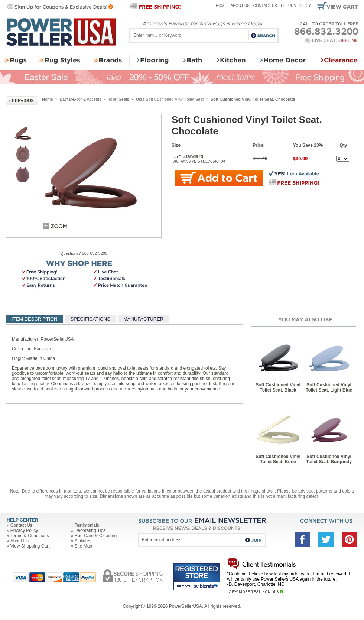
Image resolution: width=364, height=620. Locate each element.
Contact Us (265, 6)
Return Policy (296, 6)
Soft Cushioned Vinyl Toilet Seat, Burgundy (329, 459)
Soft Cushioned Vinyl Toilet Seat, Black (278, 387)
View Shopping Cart (30, 546)
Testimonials (87, 525)
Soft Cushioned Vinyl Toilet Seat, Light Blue (329, 387)
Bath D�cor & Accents (81, 99)
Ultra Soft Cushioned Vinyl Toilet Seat (170, 99)
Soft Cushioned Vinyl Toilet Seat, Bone (278, 459)
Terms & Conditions (30, 536)
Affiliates (83, 541)
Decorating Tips (90, 530)
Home (221, 6)
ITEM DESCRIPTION (35, 319)
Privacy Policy (24, 530)
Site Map (83, 546)
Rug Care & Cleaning (96, 536)
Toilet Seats (119, 99)
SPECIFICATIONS (90, 319)
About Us (240, 6)
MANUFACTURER (143, 319)
